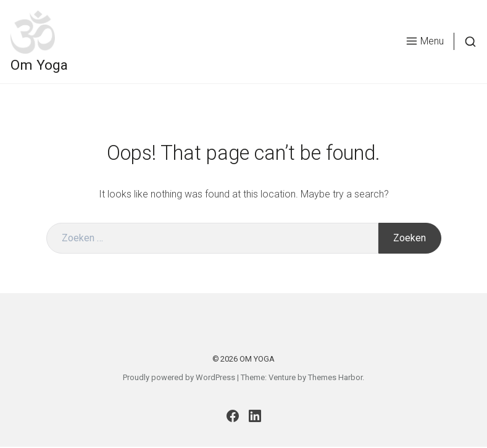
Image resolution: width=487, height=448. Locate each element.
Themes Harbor (335, 379)
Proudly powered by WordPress (179, 379)
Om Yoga (48, 74)
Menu (415, 51)
